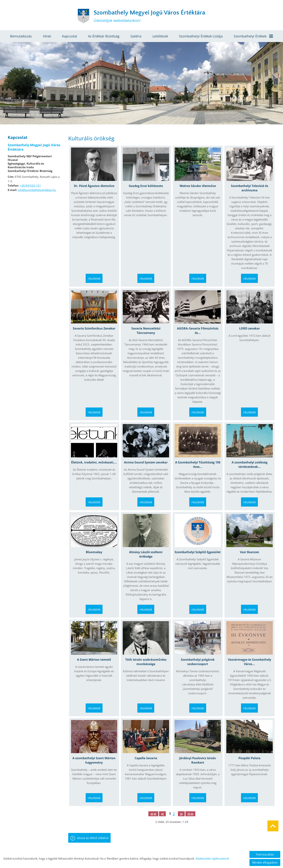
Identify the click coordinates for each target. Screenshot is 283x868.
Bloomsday (94, 552)
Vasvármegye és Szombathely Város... (250, 662)
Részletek (94, 279)
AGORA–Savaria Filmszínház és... (198, 331)
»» (190, 814)
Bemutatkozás (21, 36)
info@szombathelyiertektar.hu (37, 190)
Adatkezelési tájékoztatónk (212, 858)
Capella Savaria (146, 758)
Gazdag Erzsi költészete (146, 186)
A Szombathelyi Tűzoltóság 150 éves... (198, 465)
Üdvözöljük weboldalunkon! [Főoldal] (149, 16)
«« (153, 814)
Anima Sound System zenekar (146, 462)
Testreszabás (265, 854)
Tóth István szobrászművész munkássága (146, 662)
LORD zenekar (250, 328)
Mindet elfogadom (265, 862)
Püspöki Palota (249, 758)
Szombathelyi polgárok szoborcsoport (198, 662)
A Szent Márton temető (94, 660)
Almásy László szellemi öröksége (146, 554)
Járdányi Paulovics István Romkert (198, 760)
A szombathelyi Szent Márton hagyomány (94, 760)
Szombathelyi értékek (253, 36)
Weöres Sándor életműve (198, 186)
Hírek (47, 36)
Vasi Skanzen (250, 552)
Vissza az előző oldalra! (93, 838)
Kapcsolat (70, 36)
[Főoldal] (83, 16)
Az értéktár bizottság (104, 36)
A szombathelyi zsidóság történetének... (250, 465)
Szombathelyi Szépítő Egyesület (198, 552)
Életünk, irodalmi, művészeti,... (94, 462)
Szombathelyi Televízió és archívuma (250, 188)
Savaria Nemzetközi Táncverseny (146, 331)
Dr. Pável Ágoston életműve (94, 186)
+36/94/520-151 (30, 185)
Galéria (136, 36)
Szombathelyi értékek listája (201, 36)
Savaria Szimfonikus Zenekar (94, 328)
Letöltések (160, 36)
